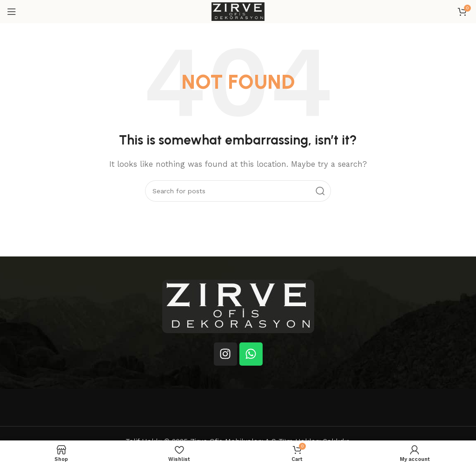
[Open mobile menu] (12, 12)
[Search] (238, 191)
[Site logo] (238, 11)
